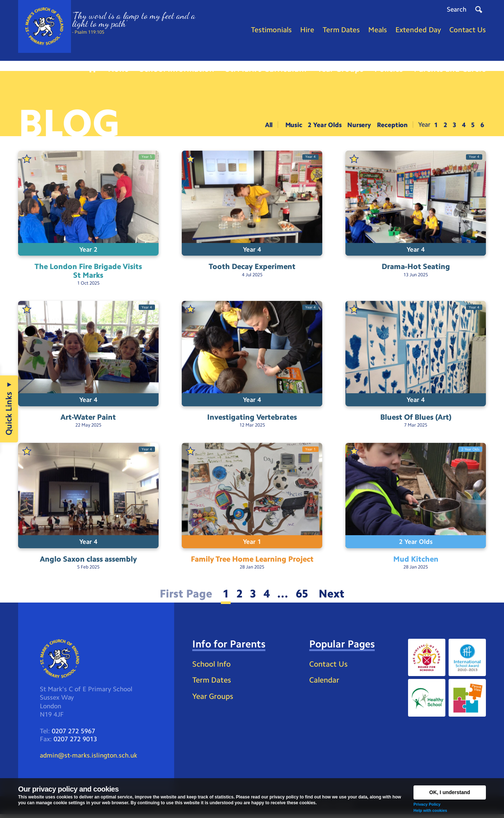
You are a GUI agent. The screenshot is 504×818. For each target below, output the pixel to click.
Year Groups (214, 699)
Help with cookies (430, 810)
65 (303, 596)
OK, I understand (450, 792)
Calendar (325, 683)
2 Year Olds (324, 126)
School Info (213, 667)
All (268, 126)
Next (334, 596)
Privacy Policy (427, 804)
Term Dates (213, 683)
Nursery (359, 126)
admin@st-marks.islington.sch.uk (89, 759)
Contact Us (329, 667)
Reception (392, 126)
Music (293, 126)
